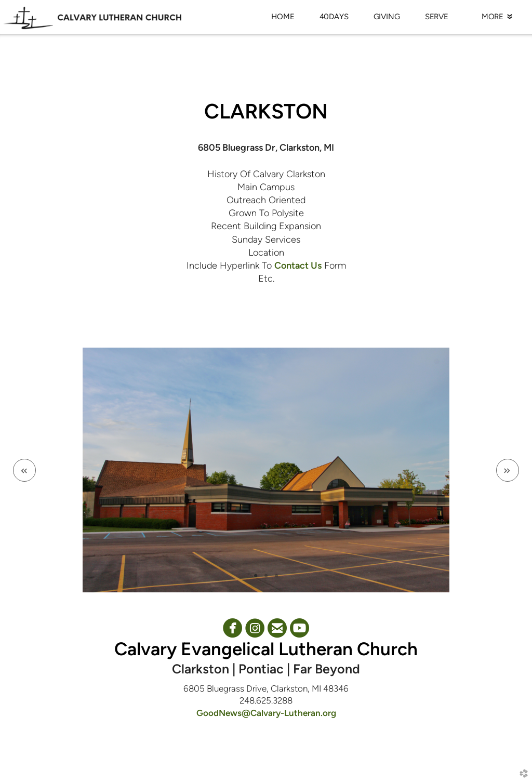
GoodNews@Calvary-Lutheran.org (266, 713)
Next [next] (508, 470)
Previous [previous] (24, 470)
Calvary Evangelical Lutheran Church (266, 649)
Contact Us (298, 266)
